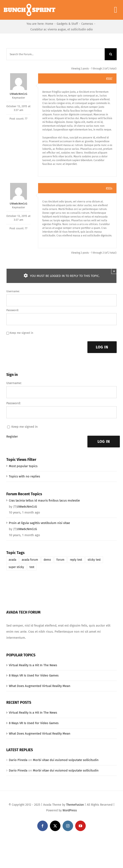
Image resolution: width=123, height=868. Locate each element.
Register (12, 437)
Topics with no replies (24, 476)
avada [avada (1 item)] (12, 560)
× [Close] (114, 271)
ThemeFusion (75, 805)
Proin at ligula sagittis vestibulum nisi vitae (39, 523)
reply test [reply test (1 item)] (76, 560)
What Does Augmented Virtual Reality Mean (40, 686)
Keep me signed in (21, 333)
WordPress (70, 810)
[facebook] (43, 826)
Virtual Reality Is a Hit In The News (33, 665)
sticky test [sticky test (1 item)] (94, 560)
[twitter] (55, 826)
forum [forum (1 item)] (60, 560)
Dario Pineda (18, 760)
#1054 (109, 188)
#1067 (109, 78)
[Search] (111, 54)
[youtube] (80, 826)
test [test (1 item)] (32, 567)
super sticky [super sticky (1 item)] (16, 567)
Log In (102, 347)
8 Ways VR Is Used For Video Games (34, 675)
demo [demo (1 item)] (47, 560)
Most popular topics (23, 466)
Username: (13, 291)
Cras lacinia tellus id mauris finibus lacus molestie (44, 500)
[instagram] (68, 826)
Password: (13, 310)
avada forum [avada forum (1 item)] (30, 560)
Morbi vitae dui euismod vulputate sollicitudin (66, 760)
